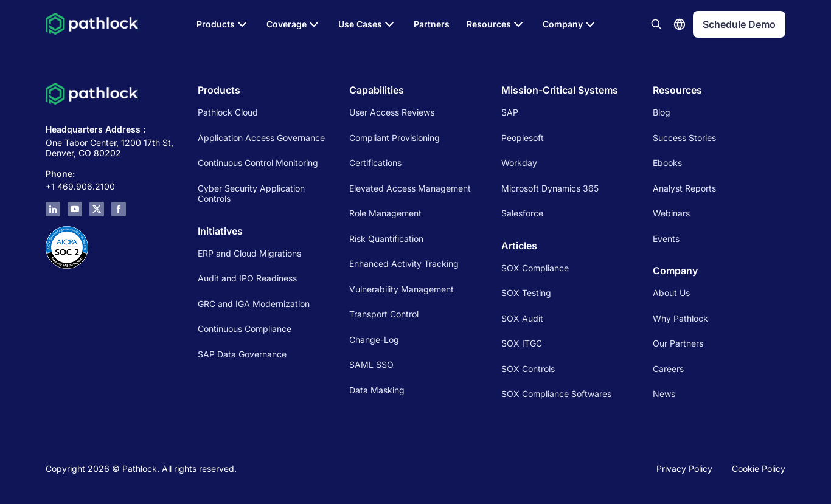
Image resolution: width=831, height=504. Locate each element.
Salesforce (522, 213)
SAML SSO (371, 364)
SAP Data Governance (242, 354)
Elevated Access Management (410, 188)
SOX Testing (526, 293)
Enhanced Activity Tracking (404, 264)
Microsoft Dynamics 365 (550, 188)
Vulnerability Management (402, 289)
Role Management (385, 213)
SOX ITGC (522, 343)
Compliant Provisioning (395, 138)
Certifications (375, 163)
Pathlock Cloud (228, 112)
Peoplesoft (523, 138)
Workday (519, 163)
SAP (510, 112)
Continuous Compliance (245, 329)
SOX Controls (528, 369)
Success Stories (684, 138)
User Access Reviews (392, 112)
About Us (671, 293)
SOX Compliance (535, 268)
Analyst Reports (684, 188)
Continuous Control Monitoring (258, 163)
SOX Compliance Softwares (556, 394)
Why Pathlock (680, 318)
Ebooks (667, 163)
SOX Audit (522, 318)
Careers (668, 369)
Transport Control (384, 314)
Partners (432, 24)
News (664, 394)
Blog (662, 112)
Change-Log (374, 340)
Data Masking (377, 390)
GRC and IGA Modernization (254, 304)
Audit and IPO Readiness (247, 278)
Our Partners (678, 343)
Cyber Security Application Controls (251, 194)
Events (666, 239)
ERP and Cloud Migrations (251, 253)
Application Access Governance (261, 138)
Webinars (671, 213)
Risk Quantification (386, 239)
